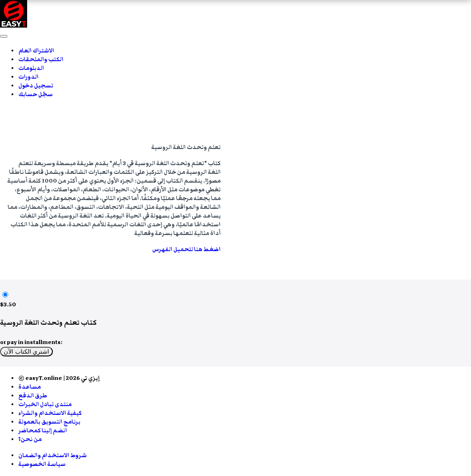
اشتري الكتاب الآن (26, 352)
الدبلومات (31, 68)
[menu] (235, 73)
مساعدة (30, 387)
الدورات (29, 77)
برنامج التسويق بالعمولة (49, 422)
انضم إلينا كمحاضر (43, 431)
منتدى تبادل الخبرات (45, 404)
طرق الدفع (33, 396)
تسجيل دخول (36, 86)
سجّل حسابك (36, 95)
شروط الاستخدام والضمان (53, 456)
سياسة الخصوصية (42, 464)
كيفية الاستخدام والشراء (50, 413)
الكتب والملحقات (41, 60)
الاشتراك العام (36, 51)
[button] (4, 36)
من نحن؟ (30, 439)
